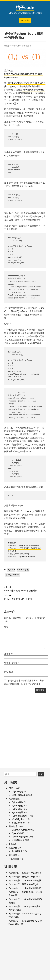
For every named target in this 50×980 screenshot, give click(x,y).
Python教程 (17, 806)
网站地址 (9, 672)
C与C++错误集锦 (20, 795)
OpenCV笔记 (18, 833)
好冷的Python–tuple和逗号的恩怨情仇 (24, 546)
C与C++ (12, 788)
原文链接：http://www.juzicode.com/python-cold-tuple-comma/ (23, 74)
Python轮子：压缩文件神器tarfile (25, 873)
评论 (6, 627)
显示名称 (9, 654)
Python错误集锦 (20, 816)
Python (11, 569)
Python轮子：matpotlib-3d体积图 (25, 888)
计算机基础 (14, 859)
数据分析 (13, 848)
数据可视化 (17, 851)
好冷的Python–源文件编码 (18, 554)
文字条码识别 (18, 840)
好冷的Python (12, 575)
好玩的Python (18, 823)
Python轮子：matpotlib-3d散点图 (25, 880)
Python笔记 (23, 569)
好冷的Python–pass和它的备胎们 (21, 557)
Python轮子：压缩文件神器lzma (24, 877)
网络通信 (13, 855)
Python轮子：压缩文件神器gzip (24, 884)
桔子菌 (29, 46)
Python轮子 (17, 812)
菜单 (25, 20)
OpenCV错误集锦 (20, 837)
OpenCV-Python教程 (22, 830)
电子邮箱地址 (12, 663)
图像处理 (13, 826)
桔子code (25, 7)
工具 (11, 844)
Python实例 (17, 802)
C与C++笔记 (18, 792)
